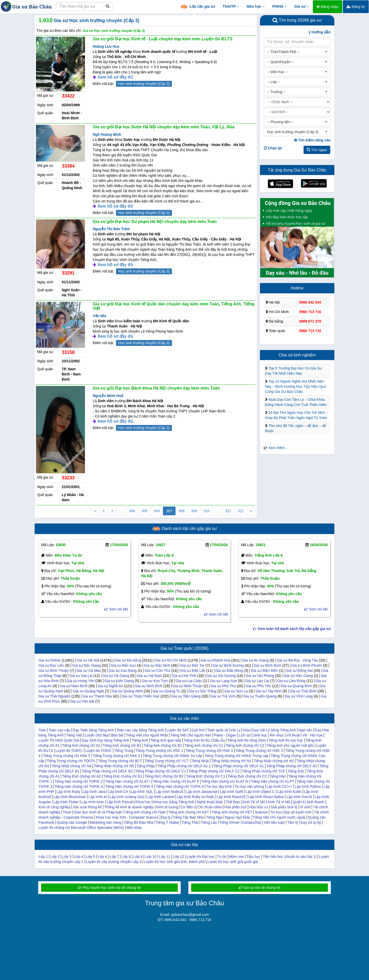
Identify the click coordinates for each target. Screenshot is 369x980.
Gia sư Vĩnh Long (299, 696)
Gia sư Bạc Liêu (51, 665)
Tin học (276, 812)
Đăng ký (356, 7)
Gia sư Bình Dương (228, 665)
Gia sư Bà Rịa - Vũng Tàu (297, 660)
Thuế (67, 812)
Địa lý (166, 817)
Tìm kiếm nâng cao (312, 140)
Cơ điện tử (189, 807)
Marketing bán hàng (105, 822)
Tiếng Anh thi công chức (247, 740)
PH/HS (279, 6)
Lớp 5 (91, 857)
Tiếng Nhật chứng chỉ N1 (231, 761)
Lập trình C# (118, 792)
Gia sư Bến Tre (192, 665)
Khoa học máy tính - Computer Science (127, 817)
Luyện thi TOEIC (98, 751)
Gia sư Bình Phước (307, 665)
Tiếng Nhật (200, 761)
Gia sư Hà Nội (88, 660)
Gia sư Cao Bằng (123, 671)
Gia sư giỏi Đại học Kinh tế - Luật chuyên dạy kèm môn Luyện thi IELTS (162, 39)
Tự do (222, 857)
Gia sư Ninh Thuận (187, 686)
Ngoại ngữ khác (238, 817)
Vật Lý (236, 730)
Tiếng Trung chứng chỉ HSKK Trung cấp (236, 756)
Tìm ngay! (317, 150)
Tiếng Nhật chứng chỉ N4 (71, 766)
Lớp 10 (151, 857)
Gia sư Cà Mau (89, 671)
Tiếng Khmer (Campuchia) (240, 822)
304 (132, 511)
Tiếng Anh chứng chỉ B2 (163, 745)
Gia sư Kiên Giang (119, 681)
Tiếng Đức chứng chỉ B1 (123, 776)
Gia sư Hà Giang (116, 676)
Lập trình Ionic (93, 802)
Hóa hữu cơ (259, 807)
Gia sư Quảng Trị (167, 691)
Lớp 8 (126, 857)
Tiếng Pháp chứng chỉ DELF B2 (107, 771)
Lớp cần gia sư (197, 7)
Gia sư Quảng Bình (297, 686)
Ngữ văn (305, 730)
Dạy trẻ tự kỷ (311, 822)
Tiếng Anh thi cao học (286, 740)
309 (194, 511)
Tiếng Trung (124, 751)
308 (182, 511)
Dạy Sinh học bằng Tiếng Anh (106, 740)
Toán (42, 730)
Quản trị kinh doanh (309, 802)
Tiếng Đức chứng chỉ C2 (247, 776)
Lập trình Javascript (202, 792)
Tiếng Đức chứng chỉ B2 (164, 776)
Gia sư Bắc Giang (86, 665)
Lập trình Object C (260, 792)
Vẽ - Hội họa (312, 735)
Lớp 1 (43, 857)
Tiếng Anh (140, 740)
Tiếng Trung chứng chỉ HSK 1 (159, 751)
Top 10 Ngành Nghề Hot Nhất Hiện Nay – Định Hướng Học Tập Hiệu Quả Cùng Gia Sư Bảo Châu (296, 386)
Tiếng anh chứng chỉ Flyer (145, 812)
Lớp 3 (67, 857)
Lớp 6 (102, 857)
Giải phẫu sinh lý (284, 807)
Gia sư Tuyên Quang (260, 696)
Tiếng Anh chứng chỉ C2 (245, 745)
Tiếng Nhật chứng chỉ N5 (114, 766)
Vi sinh (305, 807)
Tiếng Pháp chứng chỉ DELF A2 (292, 766)
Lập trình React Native (266, 797)
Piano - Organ (225, 735)
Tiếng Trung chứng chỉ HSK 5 (67, 756)
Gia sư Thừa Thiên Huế (140, 696)
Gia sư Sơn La (236, 691)
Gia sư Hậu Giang (299, 676)
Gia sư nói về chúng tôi (260, 888)
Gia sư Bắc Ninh (157, 665)
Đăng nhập (328, 7)
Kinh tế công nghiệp (54, 807)
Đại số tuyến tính (298, 812)
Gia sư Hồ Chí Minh (171, 660)
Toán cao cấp (60, 730)
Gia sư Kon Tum (155, 681)
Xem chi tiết (116, 609)
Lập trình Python (308, 787)
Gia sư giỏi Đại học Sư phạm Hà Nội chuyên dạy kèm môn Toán (155, 222)
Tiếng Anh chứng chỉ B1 (122, 745)
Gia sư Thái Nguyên (55, 696)
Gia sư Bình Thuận (54, 671)
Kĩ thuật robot (211, 807)
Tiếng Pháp (146, 766)
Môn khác (134, 828)
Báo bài (117, 735)
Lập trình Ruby (69, 792)
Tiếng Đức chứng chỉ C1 (206, 776)
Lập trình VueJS (299, 797)
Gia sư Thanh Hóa (97, 696)
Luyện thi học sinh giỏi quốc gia (232, 862)
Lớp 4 (79, 857)
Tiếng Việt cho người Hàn (191, 735)
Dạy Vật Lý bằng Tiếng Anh (274, 730)
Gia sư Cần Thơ (157, 671)
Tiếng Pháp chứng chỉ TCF (264, 771)
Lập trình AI (98, 797)
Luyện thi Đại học (201, 857)
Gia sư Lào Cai (257, 681)
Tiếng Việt (74, 735)
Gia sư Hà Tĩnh (184, 676)
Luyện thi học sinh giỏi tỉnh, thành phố (174, 862)
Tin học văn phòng (249, 787)
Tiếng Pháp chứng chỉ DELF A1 (239, 766)
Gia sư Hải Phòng (260, 676)
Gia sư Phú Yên (258, 686)
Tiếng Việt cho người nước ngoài (279, 817)
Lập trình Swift (231, 792)
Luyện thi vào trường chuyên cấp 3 (114, 862)
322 (241, 511)
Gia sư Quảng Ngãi (88, 691)
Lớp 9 (138, 857)
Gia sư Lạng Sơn (223, 681)
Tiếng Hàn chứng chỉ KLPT (272, 781)
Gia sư (302, 6)
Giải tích (198, 730)
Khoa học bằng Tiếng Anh (174, 802)
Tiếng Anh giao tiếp (166, 740)
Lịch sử (245, 735)
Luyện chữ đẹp (97, 735)
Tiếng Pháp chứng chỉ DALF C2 (214, 771)
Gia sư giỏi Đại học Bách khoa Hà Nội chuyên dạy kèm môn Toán (156, 388)
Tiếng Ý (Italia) (167, 822)
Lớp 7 (114, 857)
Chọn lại (273, 148)
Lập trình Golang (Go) (127, 797)
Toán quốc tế (217, 730)
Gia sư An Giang (255, 660)
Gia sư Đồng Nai (299, 671)
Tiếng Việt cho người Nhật (147, 735)
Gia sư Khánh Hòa (216, 660)
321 (228, 511)
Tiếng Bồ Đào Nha (138, 822)
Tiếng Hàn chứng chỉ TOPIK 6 (180, 787)
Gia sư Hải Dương (221, 676)
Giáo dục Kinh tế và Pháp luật (98, 812)
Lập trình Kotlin (289, 792)
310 (206, 511)
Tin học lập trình (219, 787)
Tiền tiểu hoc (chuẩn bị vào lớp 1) (290, 857)
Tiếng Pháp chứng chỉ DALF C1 (161, 771)
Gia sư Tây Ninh (269, 691)
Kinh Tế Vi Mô (279, 802)
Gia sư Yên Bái (82, 701)
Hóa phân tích (235, 807)
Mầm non (236, 857)
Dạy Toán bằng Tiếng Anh (93, 730)
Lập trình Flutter (66, 802)
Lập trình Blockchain (70, 797)
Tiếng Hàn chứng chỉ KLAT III (225, 781)
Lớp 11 (164, 857)
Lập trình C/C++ (279, 787)
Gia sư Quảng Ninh (127, 691)
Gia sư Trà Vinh (223, 696)
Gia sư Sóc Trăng (202, 691)
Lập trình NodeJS (169, 792)
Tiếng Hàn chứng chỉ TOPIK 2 (79, 781)
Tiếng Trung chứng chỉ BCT (120, 761)
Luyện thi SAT (178, 730)
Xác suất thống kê (87, 807)
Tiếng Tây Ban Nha (188, 817)
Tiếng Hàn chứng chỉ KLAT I (128, 781)
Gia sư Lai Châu (189, 681)
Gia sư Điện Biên (264, 671)
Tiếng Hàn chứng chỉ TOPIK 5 (129, 787)
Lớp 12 (178, 857)
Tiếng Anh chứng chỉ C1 (204, 745)
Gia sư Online (50, 660)
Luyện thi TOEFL (69, 751)
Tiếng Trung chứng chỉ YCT (167, 761)
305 (144, 511)
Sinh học (260, 735)
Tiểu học (254, 857)
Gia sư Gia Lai (81, 676)
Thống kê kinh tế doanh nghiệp (129, 807)
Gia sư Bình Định (267, 665)
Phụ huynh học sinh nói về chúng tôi (109, 888)
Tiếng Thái (190, 822)
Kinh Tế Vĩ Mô (254, 802)
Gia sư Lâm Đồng (291, 681)
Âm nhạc (277, 735)
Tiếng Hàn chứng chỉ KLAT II (176, 781)
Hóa (246, 730)
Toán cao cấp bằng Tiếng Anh (140, 730)
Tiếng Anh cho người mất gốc (290, 745)
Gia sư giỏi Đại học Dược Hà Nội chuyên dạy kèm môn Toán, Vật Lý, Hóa (163, 127)
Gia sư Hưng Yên (80, 681)
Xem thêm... (278, 448)
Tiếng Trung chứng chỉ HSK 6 (117, 756)
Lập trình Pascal (120, 802)
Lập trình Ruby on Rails (195, 797)
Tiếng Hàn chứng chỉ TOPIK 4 (79, 787)
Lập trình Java (94, 792)
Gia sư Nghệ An (110, 686)
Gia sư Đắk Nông (229, 671)
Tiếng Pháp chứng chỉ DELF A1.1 (184, 766)
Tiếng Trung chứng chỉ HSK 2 (209, 751)
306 (157, 511)
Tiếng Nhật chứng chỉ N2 (274, 761)
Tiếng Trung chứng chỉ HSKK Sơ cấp (172, 756)
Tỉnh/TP (231, 6)
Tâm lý (293, 822)
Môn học (256, 6)
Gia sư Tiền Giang (186, 696)
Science (261, 812)
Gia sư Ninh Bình (149, 686)
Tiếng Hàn (277, 776)
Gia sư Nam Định (74, 686)
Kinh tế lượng (167, 807)
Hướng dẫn (319, 32)
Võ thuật (293, 735)
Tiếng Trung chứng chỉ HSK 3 (259, 751)
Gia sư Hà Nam (149, 676)
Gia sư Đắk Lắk (193, 671)
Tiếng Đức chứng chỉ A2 (81, 776)
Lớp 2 (55, 857)
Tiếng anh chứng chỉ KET (189, 812)
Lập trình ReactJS (231, 797)
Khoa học (143, 802)
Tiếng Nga (214, 817)
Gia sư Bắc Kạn (123, 665)
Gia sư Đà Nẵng (128, 660)
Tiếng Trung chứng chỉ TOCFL (71, 761)
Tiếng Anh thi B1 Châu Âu (204, 740)
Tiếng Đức (296, 771)
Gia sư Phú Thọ (223, 686)
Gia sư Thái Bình (303, 691)
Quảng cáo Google (72, 822)
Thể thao (233, 802)
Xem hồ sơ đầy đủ (115, 77)
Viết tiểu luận (274, 822)
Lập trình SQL (142, 792)
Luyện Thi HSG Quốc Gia (59, 740)
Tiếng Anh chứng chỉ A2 (81, 745)
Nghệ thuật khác (210, 802)
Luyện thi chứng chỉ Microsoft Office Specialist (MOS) (81, 828)
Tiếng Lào (209, 822)
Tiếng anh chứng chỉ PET (232, 812)
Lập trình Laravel (161, 797)
